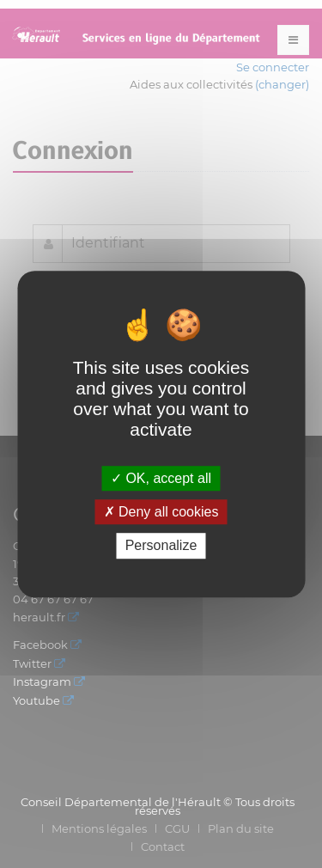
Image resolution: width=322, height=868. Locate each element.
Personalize (161, 546)
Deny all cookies (161, 512)
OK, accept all (161, 478)
